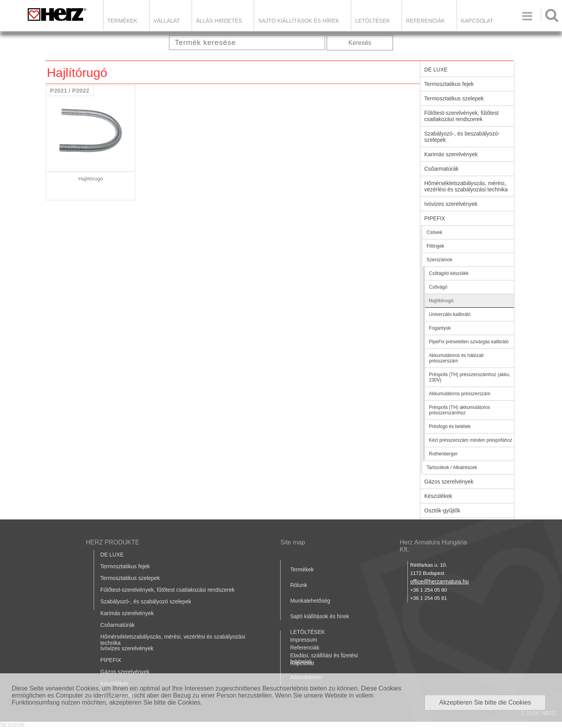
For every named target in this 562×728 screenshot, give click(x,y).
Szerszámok (439, 260)
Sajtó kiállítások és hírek (299, 21)
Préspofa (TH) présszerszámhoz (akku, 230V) (470, 377)
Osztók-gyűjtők (442, 510)
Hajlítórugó (441, 301)
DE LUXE (436, 70)
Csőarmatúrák (441, 169)
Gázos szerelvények (449, 482)
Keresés (360, 43)
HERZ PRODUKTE (113, 542)
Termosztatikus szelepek (454, 98)
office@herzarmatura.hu (439, 582)
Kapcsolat (477, 21)
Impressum (303, 640)
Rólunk (299, 585)
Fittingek (435, 246)
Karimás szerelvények (451, 154)
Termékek (122, 21)
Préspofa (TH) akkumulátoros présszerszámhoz (460, 410)
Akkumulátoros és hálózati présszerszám (456, 358)
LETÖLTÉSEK (373, 21)
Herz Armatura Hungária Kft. (433, 546)
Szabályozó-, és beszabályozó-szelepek (462, 137)
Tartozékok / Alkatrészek (452, 467)
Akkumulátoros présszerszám (460, 394)
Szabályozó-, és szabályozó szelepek (146, 601)
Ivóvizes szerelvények (451, 204)
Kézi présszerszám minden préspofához (470, 440)
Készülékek (438, 496)
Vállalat (167, 21)
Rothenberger (443, 454)
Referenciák (425, 21)
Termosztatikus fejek (449, 84)
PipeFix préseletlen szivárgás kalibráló (469, 342)
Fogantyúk (440, 328)
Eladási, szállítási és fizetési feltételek (324, 658)
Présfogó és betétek (450, 426)
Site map (293, 542)
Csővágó (438, 287)
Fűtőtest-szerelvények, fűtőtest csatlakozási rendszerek (462, 116)
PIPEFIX (435, 218)
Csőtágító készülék (449, 273)
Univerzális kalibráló (450, 314)
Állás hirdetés (219, 21)
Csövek (434, 232)
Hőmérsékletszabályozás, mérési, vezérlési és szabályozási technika (466, 186)
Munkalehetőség (310, 601)
